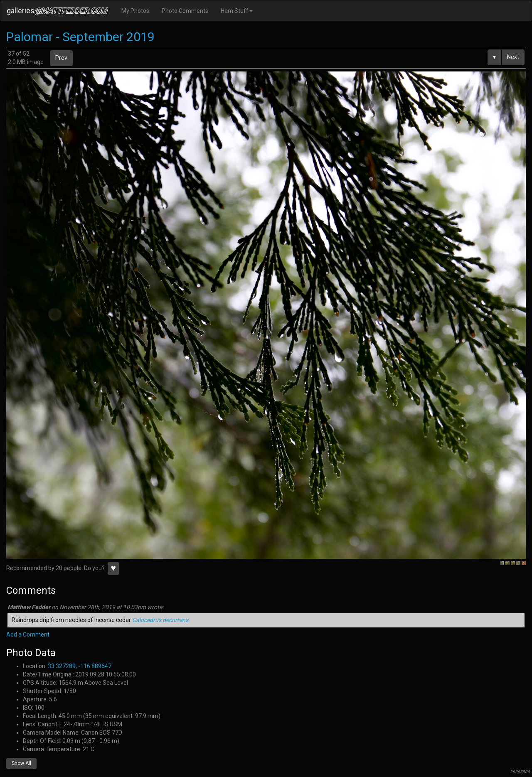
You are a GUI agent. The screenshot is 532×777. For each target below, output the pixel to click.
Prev (61, 58)
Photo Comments (185, 11)
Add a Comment (28, 634)
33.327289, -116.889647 (80, 666)
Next (513, 57)
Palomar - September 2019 (80, 37)
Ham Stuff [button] (237, 11)
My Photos (135, 11)
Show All (21, 763)
